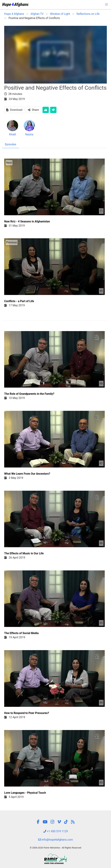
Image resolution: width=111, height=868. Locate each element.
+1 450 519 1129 (56, 831)
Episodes (11, 144)
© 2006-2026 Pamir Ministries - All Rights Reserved (55, 848)
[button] (106, 5)
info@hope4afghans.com (56, 840)
